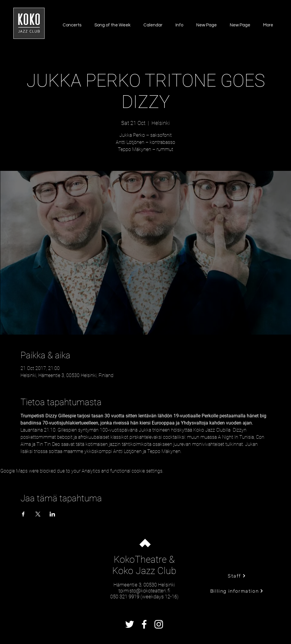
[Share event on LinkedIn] (52, 514)
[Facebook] (144, 624)
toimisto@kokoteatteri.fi (144, 591)
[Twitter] (130, 624)
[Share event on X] (38, 514)
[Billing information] (237, 591)
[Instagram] (159, 624)
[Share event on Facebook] (23, 514)
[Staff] (237, 576)
